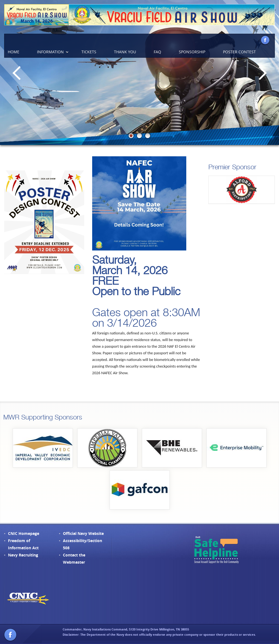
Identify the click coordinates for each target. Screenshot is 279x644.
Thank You (125, 52)
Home (14, 52)
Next (262, 73)
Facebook (265, 40)
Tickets (89, 52)
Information (50, 52)
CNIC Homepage (24, 533)
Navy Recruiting (23, 555)
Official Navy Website (83, 533)
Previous (17, 73)
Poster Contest (239, 52)
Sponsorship (192, 52)
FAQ (157, 52)
